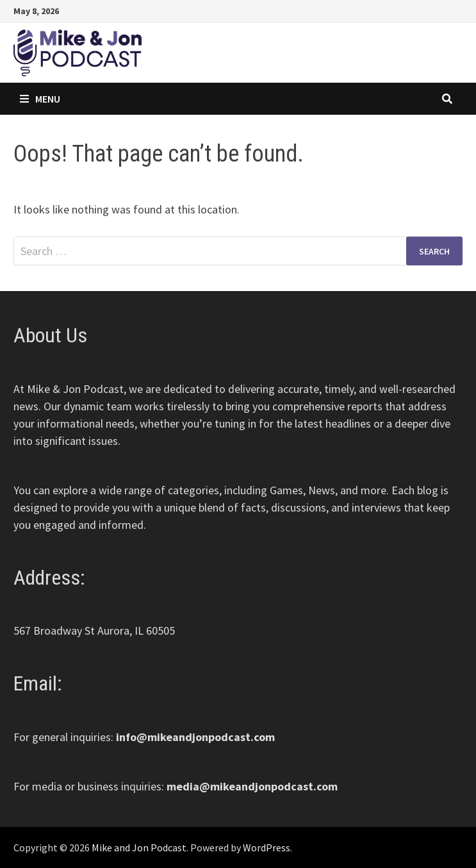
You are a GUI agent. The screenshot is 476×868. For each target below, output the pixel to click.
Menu (40, 99)
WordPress (267, 847)
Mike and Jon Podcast (139, 847)
